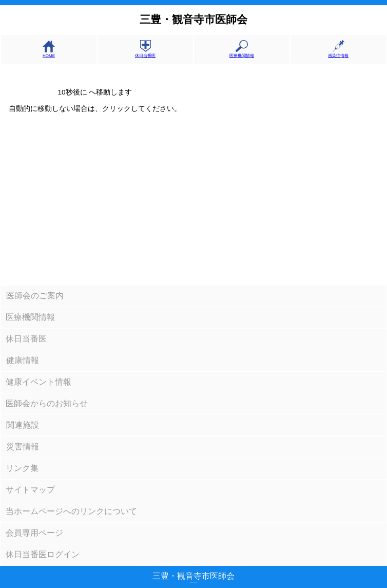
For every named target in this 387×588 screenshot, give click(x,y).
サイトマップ (30, 490)
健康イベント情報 (38, 382)
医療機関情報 (242, 53)
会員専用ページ (34, 533)
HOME (49, 53)
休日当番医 (145, 53)
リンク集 (22, 468)
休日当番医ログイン (43, 554)
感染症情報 (338, 53)
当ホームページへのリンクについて (71, 511)
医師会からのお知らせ (47, 403)
